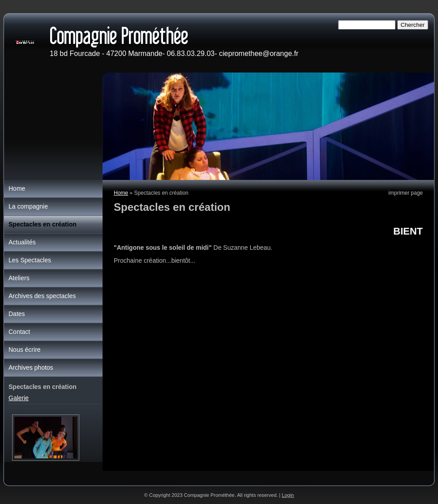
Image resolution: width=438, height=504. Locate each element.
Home (121, 193)
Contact (19, 332)
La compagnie (28, 206)
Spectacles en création (43, 224)
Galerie (19, 398)
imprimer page (406, 193)
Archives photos (31, 367)
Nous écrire (25, 350)
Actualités (22, 242)
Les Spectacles (30, 260)
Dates (17, 314)
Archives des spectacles (42, 296)
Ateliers (19, 278)
